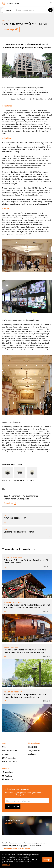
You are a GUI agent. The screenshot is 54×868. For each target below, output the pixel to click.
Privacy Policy (33, 793)
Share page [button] (11, 29)
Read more (6, 865)
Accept (47, 860)
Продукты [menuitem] (7, 10)
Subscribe (13, 806)
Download (10, 503)
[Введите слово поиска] (32, 10)
